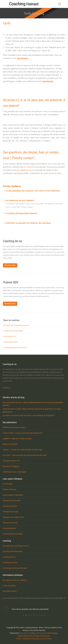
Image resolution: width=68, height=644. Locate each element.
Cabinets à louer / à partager (14, 472)
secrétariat (22, 58)
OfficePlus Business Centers (14, 427)
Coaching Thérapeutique (13, 331)
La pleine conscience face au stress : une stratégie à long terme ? (29, 415)
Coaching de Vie (9, 336)
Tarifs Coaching (9, 586)
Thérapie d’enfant (10, 506)
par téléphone (23, 170)
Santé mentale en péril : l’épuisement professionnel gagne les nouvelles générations (32, 410)
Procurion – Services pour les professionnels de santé (25, 455)
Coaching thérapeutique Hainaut (21, 213)
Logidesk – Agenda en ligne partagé (17, 438)
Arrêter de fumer (9, 489)
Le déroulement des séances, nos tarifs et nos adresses (33, 191)
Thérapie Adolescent (11, 461)
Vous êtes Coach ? (10, 591)
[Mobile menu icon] (59, 4)
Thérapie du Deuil (10, 523)
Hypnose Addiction (10, 444)
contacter (30, 167)
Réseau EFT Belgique (11, 466)
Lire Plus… (7, 388)
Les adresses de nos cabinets (20, 200)
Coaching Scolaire (10, 342)
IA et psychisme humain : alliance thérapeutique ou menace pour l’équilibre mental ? (33, 404)
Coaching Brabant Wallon (13, 534)
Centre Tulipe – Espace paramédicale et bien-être (23, 433)
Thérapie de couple (11, 512)
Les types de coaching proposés (16, 325)
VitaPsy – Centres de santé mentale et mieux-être (23, 450)
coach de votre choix (52, 173)
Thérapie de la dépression (13, 517)
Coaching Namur (9, 528)
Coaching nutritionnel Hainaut (15, 347)
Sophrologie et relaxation (13, 495)
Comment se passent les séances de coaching (28, 223)
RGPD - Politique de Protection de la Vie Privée (34, 639)
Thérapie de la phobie (12, 500)
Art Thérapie (8, 484)
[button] (23, 615)
